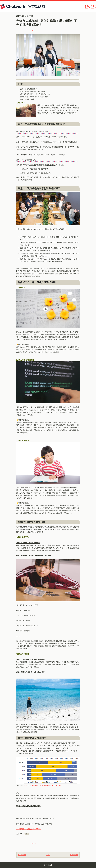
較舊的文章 (74, 855)
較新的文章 (22, 855)
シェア (34, 30)
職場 (27, 834)
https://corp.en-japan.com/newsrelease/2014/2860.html (43, 785)
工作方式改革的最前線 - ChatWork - (29, 829)
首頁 (48, 855)
